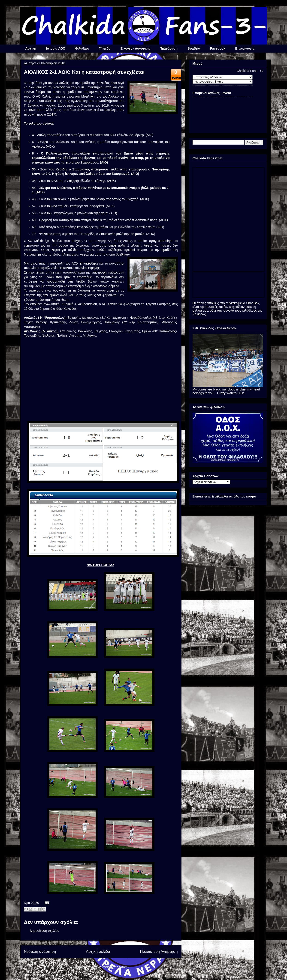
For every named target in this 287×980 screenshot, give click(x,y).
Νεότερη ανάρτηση (40, 952)
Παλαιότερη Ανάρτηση (159, 952)
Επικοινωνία (245, 48)
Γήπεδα (104, 48)
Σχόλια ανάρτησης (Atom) (110, 967)
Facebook (218, 48)
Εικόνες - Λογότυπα (136, 48)
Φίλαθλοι (82, 48)
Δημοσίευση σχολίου (45, 931)
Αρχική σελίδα (98, 952)
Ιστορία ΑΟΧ (56, 48)
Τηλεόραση (169, 48)
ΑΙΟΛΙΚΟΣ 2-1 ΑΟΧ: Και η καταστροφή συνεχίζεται (84, 72)
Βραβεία (194, 48)
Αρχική (31, 48)
